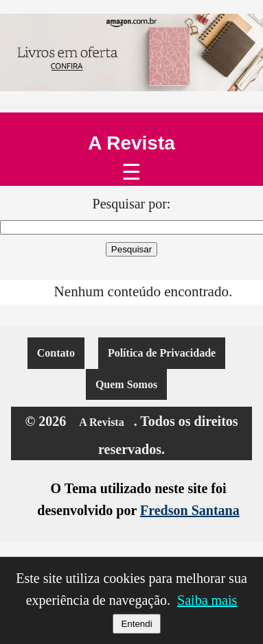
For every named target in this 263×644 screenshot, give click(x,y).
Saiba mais (207, 600)
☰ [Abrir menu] (131, 172)
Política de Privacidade (162, 353)
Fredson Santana (190, 510)
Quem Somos (126, 384)
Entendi (136, 624)
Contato (56, 353)
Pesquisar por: (132, 204)
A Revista (131, 143)
